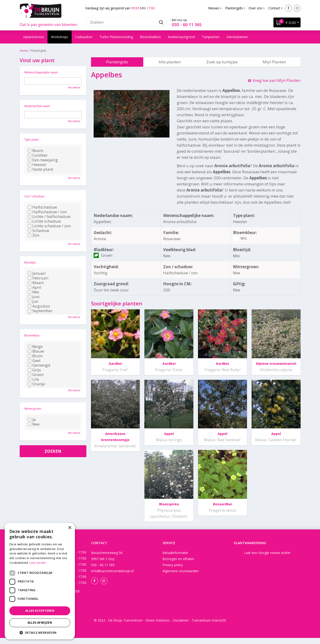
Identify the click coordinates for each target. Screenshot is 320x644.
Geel (34, 361)
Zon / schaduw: (34, 196)
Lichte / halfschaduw (49, 217)
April (35, 287)
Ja (32, 420)
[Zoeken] (126, 22)
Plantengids (117, 62)
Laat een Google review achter (267, 559)
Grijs (34, 370)
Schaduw (39, 231)
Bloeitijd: (30, 262)
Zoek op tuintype (222, 62)
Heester (37, 165)
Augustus (39, 306)
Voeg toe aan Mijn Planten (276, 80)
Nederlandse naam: (37, 106)
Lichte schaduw (44, 221)
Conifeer (38, 155)
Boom (36, 151)
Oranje (36, 384)
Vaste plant (40, 169)
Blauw (36, 351)
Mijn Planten (274, 62)
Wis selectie (74, 87)
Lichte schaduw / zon (49, 226)
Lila (33, 379)
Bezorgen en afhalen (178, 565)
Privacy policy (173, 571)
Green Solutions (158, 626)
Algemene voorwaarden (181, 577)
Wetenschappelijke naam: (41, 72)
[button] (40, 632)
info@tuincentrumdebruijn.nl (112, 577)
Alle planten (170, 62)
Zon (34, 235)
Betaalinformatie (175, 559)
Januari (37, 273)
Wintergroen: (33, 409)
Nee (34, 424)
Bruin (35, 356)
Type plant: (32, 139)
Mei (34, 292)
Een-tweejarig (43, 160)
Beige (35, 347)
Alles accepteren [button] (40, 611)
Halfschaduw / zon (47, 212)
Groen (36, 375)
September (40, 311)
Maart (36, 283)
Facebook (288, 8)
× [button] (70, 528)
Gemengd (39, 365)
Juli (33, 301)
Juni (34, 297)
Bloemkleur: (32, 335)
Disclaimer (181, 626)
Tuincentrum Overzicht (209, 626)
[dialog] (40, 581)
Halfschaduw (42, 207)
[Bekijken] (287, 22)
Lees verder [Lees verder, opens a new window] (38, 563)
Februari (38, 278)
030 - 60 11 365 (187, 25)
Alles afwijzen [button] (40, 623)
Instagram (297, 8)
